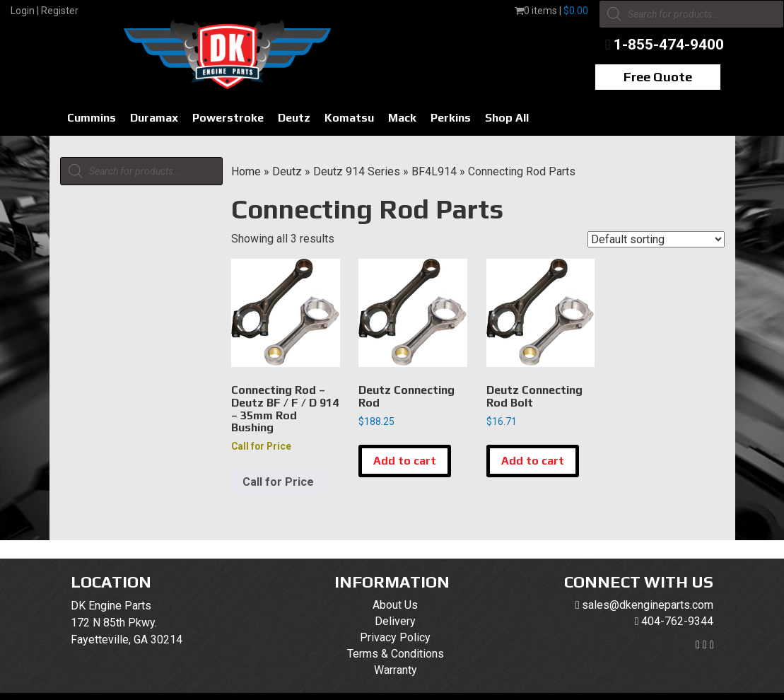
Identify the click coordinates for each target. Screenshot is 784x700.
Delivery (395, 621)
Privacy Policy (395, 637)
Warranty (396, 670)
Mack (402, 118)
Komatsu (349, 118)
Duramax (154, 118)
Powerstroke (228, 118)
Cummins (92, 118)
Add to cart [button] (405, 461)
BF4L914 (434, 171)
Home (246, 171)
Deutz (294, 118)
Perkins (451, 118)
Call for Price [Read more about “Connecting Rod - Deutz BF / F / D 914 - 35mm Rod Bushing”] (278, 482)
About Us (395, 605)
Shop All (507, 118)
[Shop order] (656, 239)
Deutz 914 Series (357, 171)
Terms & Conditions (396, 654)
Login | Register (45, 11)
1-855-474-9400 (669, 45)
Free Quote (658, 77)
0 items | (551, 11)
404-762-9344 (677, 621)
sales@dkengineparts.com (648, 605)
